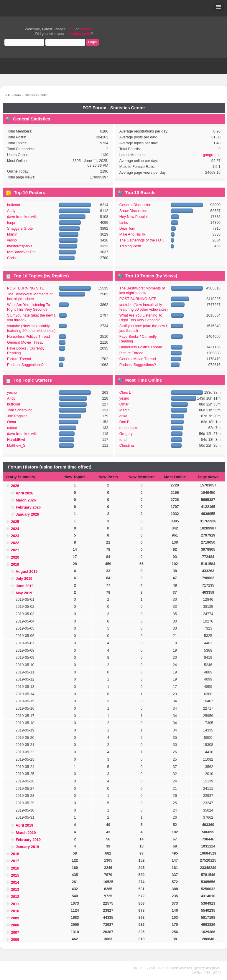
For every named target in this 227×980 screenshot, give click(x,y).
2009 (15, 918)
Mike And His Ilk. (133, 234)
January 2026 (27, 514)
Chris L (13, 258)
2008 (15, 925)
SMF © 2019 (159, 968)
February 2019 (28, 840)
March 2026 (26, 500)
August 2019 (27, 572)
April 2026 (24, 493)
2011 (15, 904)
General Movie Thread (25, 342)
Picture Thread (19, 359)
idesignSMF (213, 968)
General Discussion (135, 205)
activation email (78, 34)
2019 (15, 565)
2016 (15, 868)
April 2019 (24, 825)
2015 (15, 875)
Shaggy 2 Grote (20, 229)
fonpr (11, 223)
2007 (15, 933)
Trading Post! (130, 246)
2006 (15, 940)
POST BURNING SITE (26, 288)
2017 (15, 861)
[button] (218, 7)
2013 (15, 890)
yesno (12, 240)
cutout (12, 428)
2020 (15, 557)
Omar (12, 422)
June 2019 (24, 586)
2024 (15, 529)
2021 (15, 550)
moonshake (129, 428)
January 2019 (27, 847)
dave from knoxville (23, 217)
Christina (127, 446)
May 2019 (24, 593)
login (70, 29)
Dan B (125, 422)
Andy (11, 211)
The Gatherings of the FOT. (142, 240)
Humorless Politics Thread (28, 337)
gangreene (212, 155)
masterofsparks (20, 246)
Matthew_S (16, 446)
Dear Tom (127, 229)
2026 (15, 486)
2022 (15, 543)
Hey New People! (134, 217)
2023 (15, 536)
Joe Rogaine (17, 416)
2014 (15, 883)
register (86, 29)
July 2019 (24, 579)
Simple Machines (181, 968)
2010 (15, 911)
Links (124, 223)
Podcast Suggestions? (25, 365)
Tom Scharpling (20, 410)
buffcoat (14, 205)
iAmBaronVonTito (21, 252)
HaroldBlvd (16, 440)
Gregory (126, 434)
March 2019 (26, 833)
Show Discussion (133, 211)
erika (123, 416)
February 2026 (28, 507)
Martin (12, 234)
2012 (15, 897)
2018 (15, 854)
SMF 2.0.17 (141, 968)
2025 (15, 522)
